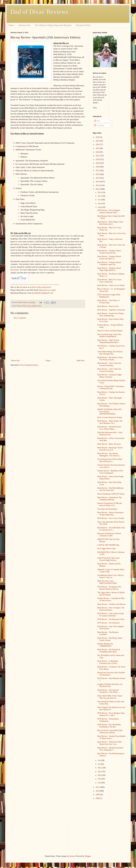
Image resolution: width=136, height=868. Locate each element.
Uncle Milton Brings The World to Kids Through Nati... (110, 353)
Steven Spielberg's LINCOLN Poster (111, 494)
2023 (98, 148)
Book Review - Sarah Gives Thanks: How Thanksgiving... (111, 315)
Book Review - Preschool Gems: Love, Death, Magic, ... (109, 428)
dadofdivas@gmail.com (43, 293)
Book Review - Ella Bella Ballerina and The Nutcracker (110, 489)
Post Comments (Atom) (29, 365)
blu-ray (19, 306)
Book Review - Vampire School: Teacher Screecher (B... (109, 252)
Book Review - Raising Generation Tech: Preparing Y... (110, 749)
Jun (99, 764)
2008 (98, 798)
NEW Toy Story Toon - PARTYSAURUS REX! (107, 582)
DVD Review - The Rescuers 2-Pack (111, 619)
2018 (98, 167)
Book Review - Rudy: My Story (109, 444)
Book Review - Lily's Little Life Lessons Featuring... (109, 364)
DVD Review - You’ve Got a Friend (111, 518)
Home (11, 25)
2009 (98, 795)
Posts (97, 121)
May (100, 768)
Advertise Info (24, 25)
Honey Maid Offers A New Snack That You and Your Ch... (110, 697)
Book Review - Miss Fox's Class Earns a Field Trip (109, 281)
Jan (99, 783)
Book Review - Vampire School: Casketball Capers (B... (109, 263)
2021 (98, 156)
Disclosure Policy (83, 25)
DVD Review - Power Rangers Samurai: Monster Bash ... (109, 211)
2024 (98, 145)
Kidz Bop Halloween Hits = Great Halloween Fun (110, 434)
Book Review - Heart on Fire (108, 306)
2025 (98, 141)
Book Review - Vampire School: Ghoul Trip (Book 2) (109, 258)
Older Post (81, 361)
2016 (98, 174)
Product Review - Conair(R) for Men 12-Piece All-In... (111, 599)
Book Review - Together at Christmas (111, 310)
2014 (98, 182)
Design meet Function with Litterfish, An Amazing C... (111, 674)
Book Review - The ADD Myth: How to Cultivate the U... (111, 529)
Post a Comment (20, 318)
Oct (99, 200)
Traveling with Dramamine (107, 509)
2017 (98, 170)
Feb (99, 779)
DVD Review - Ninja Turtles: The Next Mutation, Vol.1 (110, 422)
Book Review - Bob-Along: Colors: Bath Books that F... (110, 223)
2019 (98, 163)
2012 (98, 189)
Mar (100, 775)
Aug (100, 207)
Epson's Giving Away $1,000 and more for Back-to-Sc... (110, 504)
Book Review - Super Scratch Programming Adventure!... (108, 341)
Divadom (23, 287)
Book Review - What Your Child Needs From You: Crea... (109, 743)
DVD (24, 306)
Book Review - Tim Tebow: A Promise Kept (108, 302)
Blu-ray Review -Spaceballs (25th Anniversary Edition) (110, 731)
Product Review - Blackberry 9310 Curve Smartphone (110, 472)
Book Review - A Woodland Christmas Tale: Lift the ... (108, 662)
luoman (72, 856)
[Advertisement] (48, 339)
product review (36, 306)
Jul (99, 760)
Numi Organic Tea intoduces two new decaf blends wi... (111, 708)
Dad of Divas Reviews (41, 287)
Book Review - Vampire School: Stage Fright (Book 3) (109, 269)
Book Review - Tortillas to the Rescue (111, 604)
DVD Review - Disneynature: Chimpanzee (108, 720)
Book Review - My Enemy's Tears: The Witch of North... (110, 359)
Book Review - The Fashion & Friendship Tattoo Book (109, 651)
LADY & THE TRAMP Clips (108, 545)
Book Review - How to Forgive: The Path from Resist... (111, 609)
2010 (98, 791)
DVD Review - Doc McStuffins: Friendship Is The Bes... (109, 726)
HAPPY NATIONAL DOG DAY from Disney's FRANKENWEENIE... (110, 412)
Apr (99, 772)
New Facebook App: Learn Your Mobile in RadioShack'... (109, 335)
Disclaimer (15, 270)
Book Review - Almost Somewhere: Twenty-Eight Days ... (111, 514)
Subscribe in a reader (47, 290)
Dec (100, 192)
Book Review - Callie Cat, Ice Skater (111, 285)
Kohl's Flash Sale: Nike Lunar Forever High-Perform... (108, 559)
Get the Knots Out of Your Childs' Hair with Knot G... (110, 460)
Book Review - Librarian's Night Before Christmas (109, 376)
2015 (98, 178)
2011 (98, 787)
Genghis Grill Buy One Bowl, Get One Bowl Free (110, 685)
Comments (99, 125)
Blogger (88, 856)
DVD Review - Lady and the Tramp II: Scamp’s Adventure (111, 615)
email (95, 98)
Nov (100, 196)
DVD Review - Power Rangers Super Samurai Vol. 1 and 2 (111, 714)
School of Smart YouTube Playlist (110, 331)
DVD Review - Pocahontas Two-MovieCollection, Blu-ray (110, 588)
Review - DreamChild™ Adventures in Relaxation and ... (111, 387)
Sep (99, 204)
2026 (98, 137)
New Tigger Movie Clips (107, 549)
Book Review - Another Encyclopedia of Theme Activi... (111, 737)
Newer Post (15, 361)
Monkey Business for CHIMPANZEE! (105, 645)
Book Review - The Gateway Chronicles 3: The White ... (108, 691)
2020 (98, 159)
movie (29, 306)
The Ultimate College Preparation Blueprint (53, 25)
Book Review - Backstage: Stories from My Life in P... (110, 449)
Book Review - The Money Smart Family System (110, 639)
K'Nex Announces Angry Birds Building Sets (109, 296)
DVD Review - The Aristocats (108, 623)
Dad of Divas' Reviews (39, 12)
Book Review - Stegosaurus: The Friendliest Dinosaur (110, 499)
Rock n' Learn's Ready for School (110, 417)
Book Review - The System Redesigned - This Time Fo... (109, 455)
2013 (98, 185)
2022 (98, 152)
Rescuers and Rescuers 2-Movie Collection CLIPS (109, 535)
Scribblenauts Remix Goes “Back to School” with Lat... (111, 576)
